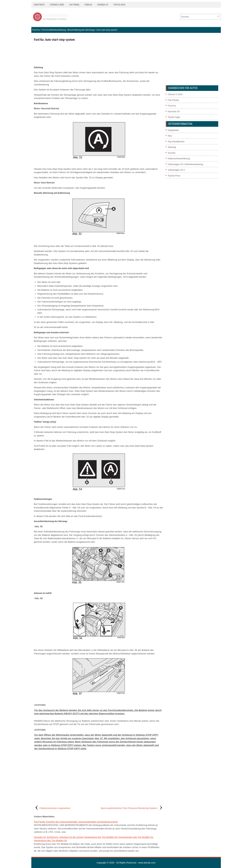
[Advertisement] (99, 53)
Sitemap (172, 147)
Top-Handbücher (176, 142)
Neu (170, 136)
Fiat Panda (74, 5)
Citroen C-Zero (57, 5)
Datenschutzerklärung (179, 158)
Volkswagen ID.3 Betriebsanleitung (185, 164)
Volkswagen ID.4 (176, 170)
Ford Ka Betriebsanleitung (54, 30)
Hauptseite (39, 5)
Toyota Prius (174, 176)
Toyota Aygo (119, 5)
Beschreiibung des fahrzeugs (81, 30)
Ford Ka (88, 5)
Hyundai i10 (103, 5)
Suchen (172, 153)
